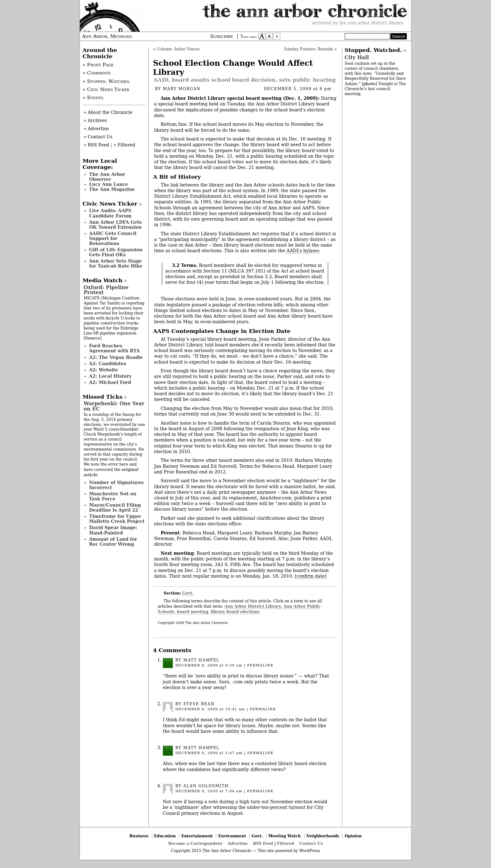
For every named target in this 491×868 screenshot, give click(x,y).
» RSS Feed (96, 145)
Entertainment (197, 836)
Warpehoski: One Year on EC (114, 406)
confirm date (311, 576)
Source (93, 338)
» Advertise (96, 129)
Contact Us (311, 843)
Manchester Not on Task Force (113, 496)
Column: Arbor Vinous (178, 49)
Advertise (238, 843)
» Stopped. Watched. (107, 81)
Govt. (188, 593)
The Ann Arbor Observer (107, 177)
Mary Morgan (182, 89)
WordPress (310, 851)
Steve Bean (199, 704)
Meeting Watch (285, 836)
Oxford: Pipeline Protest (106, 290)
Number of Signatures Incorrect (116, 485)
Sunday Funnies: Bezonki (309, 49)
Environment (232, 836)
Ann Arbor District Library (253, 606)
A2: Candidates (108, 364)
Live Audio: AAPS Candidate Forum (111, 213)
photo (369, 84)
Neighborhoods (323, 836)
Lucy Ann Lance (109, 184)
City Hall (357, 57)
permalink (260, 665)
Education (165, 836)
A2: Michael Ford (110, 382)
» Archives (95, 120)
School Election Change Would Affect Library (233, 68)
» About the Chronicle (108, 112)
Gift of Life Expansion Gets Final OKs (116, 252)
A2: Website (104, 370)
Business (139, 836)
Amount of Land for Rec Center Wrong (113, 542)
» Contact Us (98, 137)
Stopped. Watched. (373, 50)
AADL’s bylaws (302, 251)
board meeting (193, 612)
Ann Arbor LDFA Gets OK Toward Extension (116, 225)
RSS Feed (263, 843)
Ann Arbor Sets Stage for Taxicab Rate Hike (116, 263)
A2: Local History (110, 376)
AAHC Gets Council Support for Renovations (113, 238)
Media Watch (103, 280)
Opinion (353, 836)
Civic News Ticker (110, 204)
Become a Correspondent (195, 843)
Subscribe (222, 36)
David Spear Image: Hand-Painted (113, 530)
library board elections (235, 612)
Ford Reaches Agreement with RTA (115, 348)
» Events (93, 98)
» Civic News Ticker (106, 89)
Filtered (286, 843)
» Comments (97, 73)
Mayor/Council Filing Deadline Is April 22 (115, 508)
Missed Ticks (103, 397)
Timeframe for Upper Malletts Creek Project (117, 519)
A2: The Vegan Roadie (116, 357)
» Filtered (124, 145)
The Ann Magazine (112, 189)
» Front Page (98, 65)
